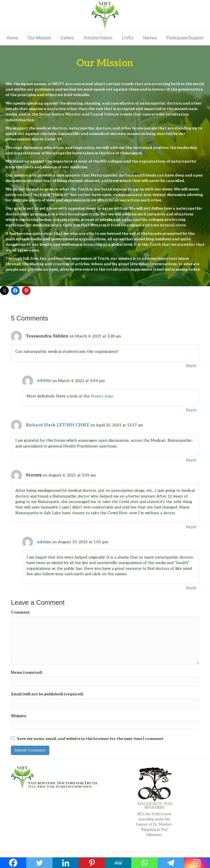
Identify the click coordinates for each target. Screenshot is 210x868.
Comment (20, 612)
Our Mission (39, 38)
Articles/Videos (98, 38)
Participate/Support (185, 38)
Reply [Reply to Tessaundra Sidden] (191, 366)
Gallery (67, 38)
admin (44, 381)
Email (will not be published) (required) (47, 694)
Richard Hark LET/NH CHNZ (57, 425)
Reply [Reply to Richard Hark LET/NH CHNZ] (191, 460)
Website (19, 716)
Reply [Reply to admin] (191, 410)
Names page (102, 396)
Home (12, 38)
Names (150, 38)
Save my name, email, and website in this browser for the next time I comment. (91, 739)
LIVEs (128, 38)
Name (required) (27, 672)
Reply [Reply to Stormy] (191, 527)
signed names (33, 84)
